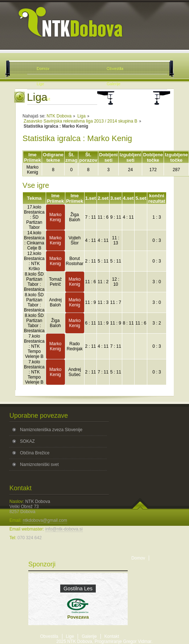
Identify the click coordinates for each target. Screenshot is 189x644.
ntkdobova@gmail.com (45, 520)
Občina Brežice (35, 453)
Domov (138, 558)
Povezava (78, 617)
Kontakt (112, 636)
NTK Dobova (59, 116)
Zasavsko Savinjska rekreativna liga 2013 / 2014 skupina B (81, 121)
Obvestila (49, 636)
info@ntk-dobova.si (64, 529)
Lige (70, 636)
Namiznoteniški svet (39, 465)
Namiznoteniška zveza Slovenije (51, 430)
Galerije (89, 636)
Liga (81, 116)
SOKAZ (27, 441)
